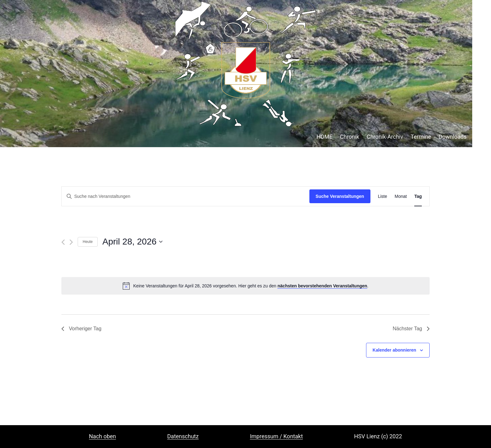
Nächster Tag (411, 329)
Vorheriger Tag (81, 329)
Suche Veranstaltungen (340, 196)
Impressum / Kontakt (276, 436)
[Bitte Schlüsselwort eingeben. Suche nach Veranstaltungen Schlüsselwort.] (186, 196)
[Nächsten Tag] (71, 242)
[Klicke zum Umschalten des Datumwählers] (132, 242)
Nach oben (102, 436)
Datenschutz (183, 436)
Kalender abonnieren (394, 350)
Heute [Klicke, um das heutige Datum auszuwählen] (88, 242)
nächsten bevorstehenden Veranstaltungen (322, 286)
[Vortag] (63, 242)
